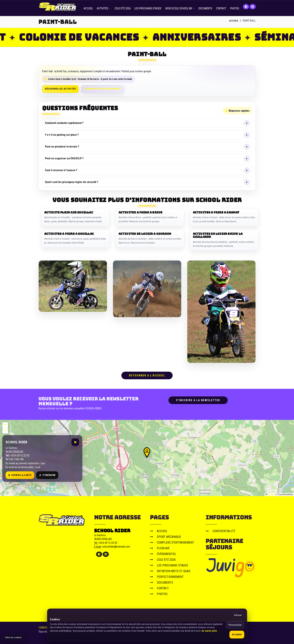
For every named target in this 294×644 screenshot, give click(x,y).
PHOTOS (235, 8)
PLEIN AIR (160, 547)
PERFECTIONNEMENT (167, 576)
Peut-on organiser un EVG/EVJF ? (64, 158)
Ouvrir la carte (20, 474)
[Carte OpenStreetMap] (147, 457)
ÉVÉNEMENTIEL (163, 553)
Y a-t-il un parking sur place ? (62, 135)
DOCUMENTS (205, 8)
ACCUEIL (88, 8)
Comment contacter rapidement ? (64, 123)
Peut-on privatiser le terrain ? (62, 147)
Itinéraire (47, 474)
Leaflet (270, 494)
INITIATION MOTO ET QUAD (170, 570)
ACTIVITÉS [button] (104, 8)
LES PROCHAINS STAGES (148, 8)
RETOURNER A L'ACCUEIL (147, 375)
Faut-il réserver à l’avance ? (61, 170)
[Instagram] (253, 7)
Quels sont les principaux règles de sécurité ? (72, 182)
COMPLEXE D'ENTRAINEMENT (172, 542)
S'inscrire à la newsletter (198, 399)
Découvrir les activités (60, 89)
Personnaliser (235, 625)
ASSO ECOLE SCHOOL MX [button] (180, 8)
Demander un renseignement (102, 89)
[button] (147, 452)
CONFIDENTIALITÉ (220, 530)
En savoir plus (209, 631)
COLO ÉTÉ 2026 (123, 8)
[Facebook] (246, 7)
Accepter (237, 634)
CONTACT (221, 8)
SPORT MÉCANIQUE (165, 536)
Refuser (238, 615)
